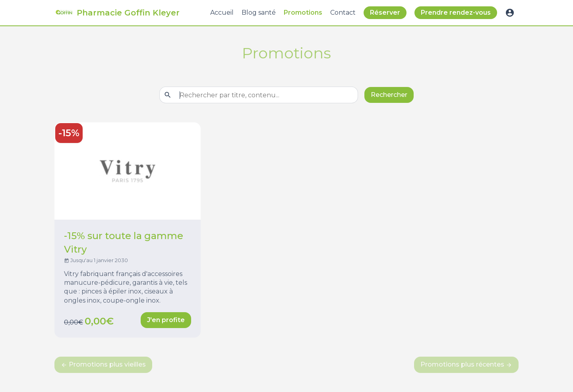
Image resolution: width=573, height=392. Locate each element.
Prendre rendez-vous (456, 13)
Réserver (385, 13)
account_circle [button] (510, 13)
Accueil (222, 13)
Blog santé (259, 13)
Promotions (303, 13)
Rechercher (389, 95)
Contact (343, 13)
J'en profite (166, 320)
